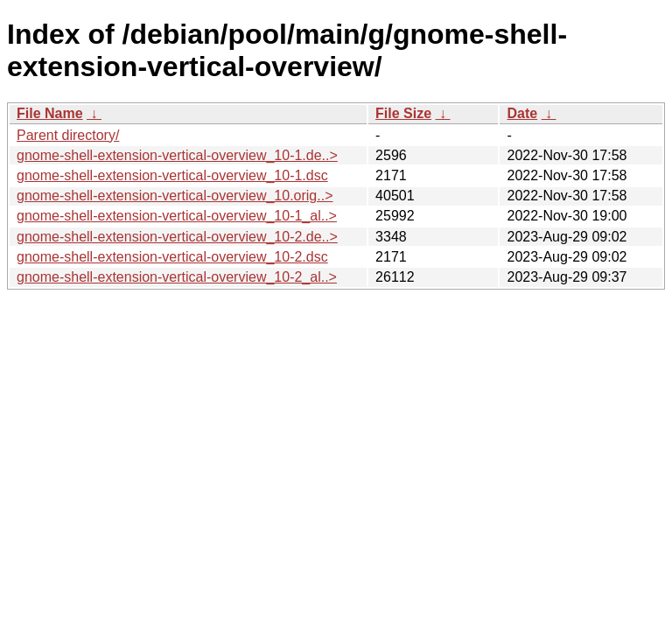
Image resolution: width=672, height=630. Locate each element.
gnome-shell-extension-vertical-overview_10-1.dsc (172, 175)
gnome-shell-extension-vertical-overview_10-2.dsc (172, 257)
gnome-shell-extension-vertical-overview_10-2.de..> (177, 237)
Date (522, 113)
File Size (403, 113)
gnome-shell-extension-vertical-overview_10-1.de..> (177, 155)
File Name (50, 113)
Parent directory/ (68, 135)
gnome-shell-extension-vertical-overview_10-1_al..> (177, 216)
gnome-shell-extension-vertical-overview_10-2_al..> (177, 277)
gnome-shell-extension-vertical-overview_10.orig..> (175, 196)
